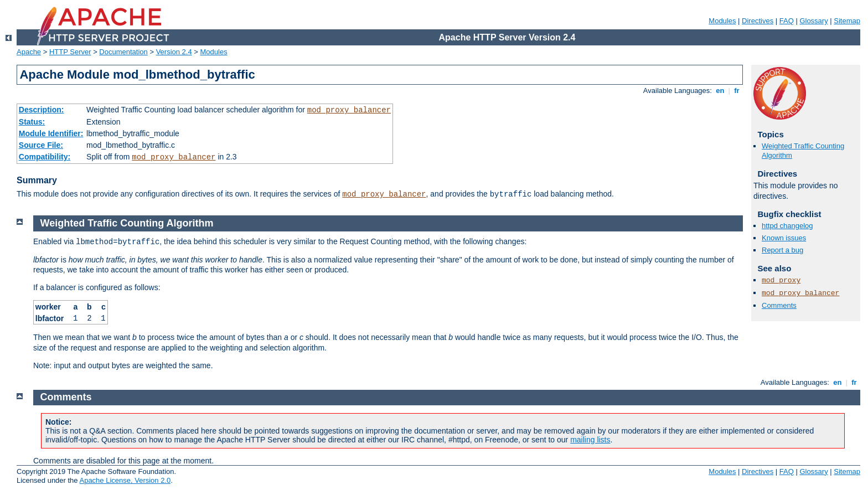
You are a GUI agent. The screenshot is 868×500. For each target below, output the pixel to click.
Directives (758, 21)
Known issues (784, 238)
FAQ (787, 21)
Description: (42, 110)
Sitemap (847, 21)
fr (737, 91)
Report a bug (782, 250)
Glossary (813, 21)
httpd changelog (787, 226)
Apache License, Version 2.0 (125, 480)
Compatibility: (45, 157)
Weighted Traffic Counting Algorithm (127, 223)
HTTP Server (70, 52)
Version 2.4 (174, 52)
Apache (29, 52)
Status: (32, 122)
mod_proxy (781, 280)
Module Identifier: (51, 133)
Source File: (41, 145)
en (720, 91)
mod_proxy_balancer (349, 110)
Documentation (123, 52)
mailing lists (590, 440)
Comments (779, 305)
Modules (722, 21)
